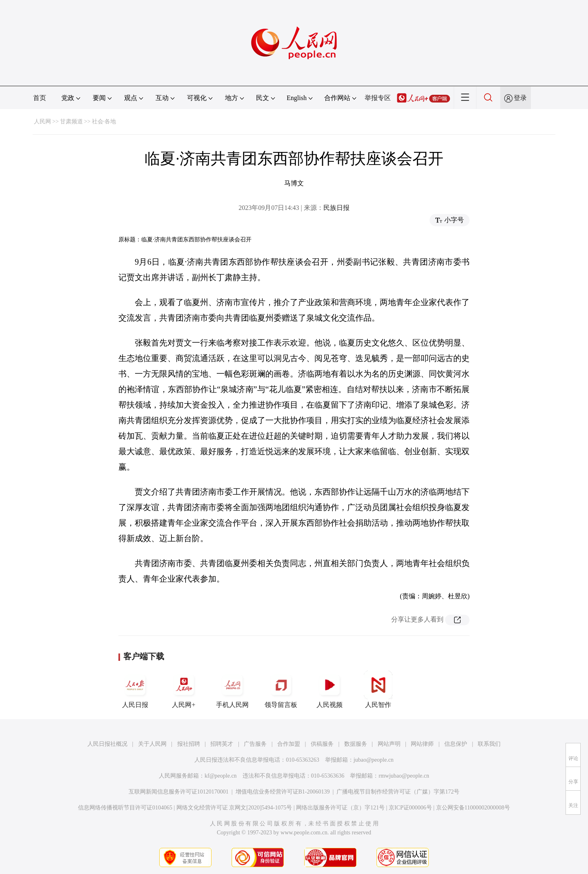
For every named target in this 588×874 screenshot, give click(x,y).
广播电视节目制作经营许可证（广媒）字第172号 (398, 792)
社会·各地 (104, 122)
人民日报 (135, 689)
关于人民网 (152, 744)
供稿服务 (322, 744)
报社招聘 (189, 744)
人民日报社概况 (107, 744)
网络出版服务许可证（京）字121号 (340, 808)
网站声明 (389, 744)
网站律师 (422, 744)
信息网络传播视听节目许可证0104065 (125, 808)
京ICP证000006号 (410, 808)
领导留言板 (281, 689)
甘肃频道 (71, 122)
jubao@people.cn (374, 760)
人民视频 (330, 689)
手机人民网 (232, 689)
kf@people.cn (221, 776)
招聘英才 (222, 744)
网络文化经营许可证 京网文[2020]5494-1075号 (234, 808)
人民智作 (378, 689)
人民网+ (184, 689)
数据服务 (356, 744)
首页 (40, 98)
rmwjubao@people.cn (404, 776)
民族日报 (336, 208)
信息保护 (456, 744)
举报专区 (378, 98)
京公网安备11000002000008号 (473, 808)
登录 (520, 98)
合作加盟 (289, 744)
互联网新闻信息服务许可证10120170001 (179, 792)
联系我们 (489, 744)
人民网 (42, 122)
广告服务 (255, 744)
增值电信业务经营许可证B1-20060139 (283, 792)
